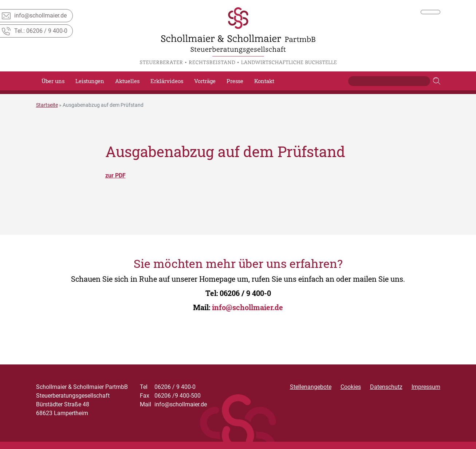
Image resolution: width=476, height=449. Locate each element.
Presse (235, 81)
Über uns (53, 81)
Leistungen (90, 81)
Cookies (351, 387)
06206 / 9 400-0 (245, 293)
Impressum (426, 387)
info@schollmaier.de (247, 307)
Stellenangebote (311, 387)
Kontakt (264, 81)
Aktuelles (127, 81)
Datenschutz (386, 387)
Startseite (47, 105)
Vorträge (205, 81)
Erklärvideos (167, 81)
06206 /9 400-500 (170, 396)
